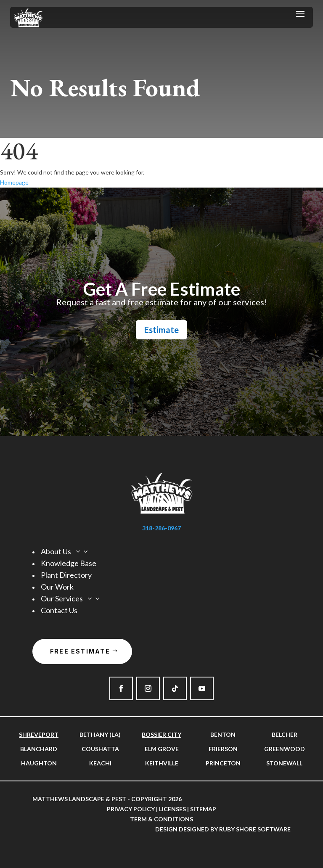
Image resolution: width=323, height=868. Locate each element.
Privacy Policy (131, 809)
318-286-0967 (161, 528)
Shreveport (39, 734)
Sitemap (203, 809)
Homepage (14, 182)
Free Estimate (80, 651)
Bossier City (161, 734)
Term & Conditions (161, 819)
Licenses (172, 809)
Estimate (161, 330)
